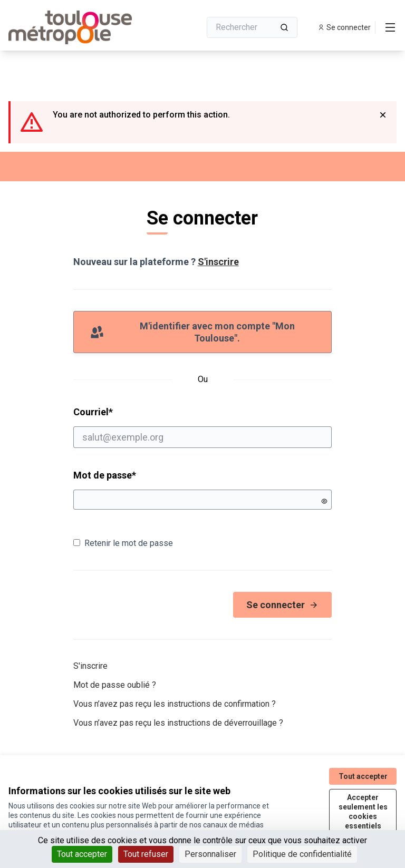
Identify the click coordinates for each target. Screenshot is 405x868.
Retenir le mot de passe (123, 543)
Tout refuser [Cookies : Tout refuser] (146, 854)
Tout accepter (363, 776)
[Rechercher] (252, 27)
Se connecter (282, 605)
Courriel (203, 427)
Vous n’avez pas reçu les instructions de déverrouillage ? (178, 723)
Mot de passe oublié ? (115, 685)
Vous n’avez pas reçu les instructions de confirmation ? (175, 704)
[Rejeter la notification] (383, 115)
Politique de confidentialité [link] (302, 854)
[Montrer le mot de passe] (324, 501)
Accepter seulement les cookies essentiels (363, 812)
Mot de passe (105, 475)
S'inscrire (218, 262)
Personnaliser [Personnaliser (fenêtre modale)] (210, 854)
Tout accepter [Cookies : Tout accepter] (82, 854)
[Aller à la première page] (79, 27)
